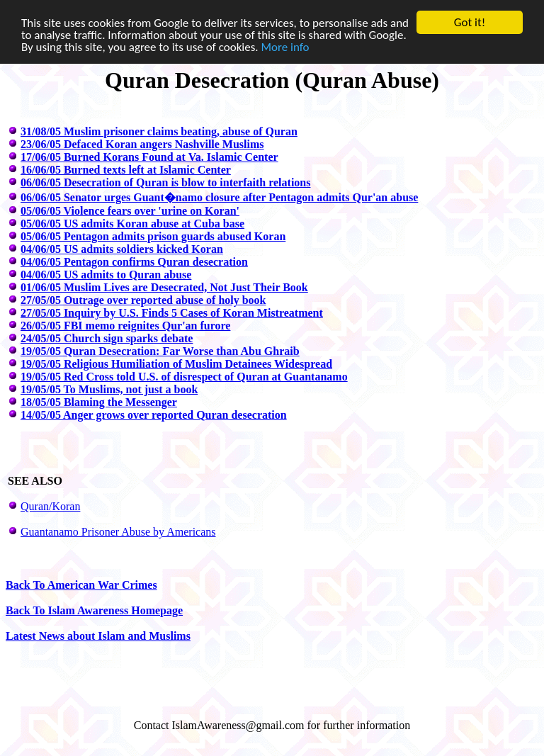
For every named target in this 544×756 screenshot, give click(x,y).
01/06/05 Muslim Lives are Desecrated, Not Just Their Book (164, 287)
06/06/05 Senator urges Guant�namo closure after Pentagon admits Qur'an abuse (219, 197)
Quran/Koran (50, 506)
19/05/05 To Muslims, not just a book (109, 389)
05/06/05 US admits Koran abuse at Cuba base (132, 224)
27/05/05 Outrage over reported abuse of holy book (143, 300)
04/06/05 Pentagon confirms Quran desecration (134, 262)
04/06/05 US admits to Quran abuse (106, 275)
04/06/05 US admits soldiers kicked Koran (122, 249)
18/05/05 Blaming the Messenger (99, 402)
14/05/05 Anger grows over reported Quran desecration (154, 415)
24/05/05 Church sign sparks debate (107, 338)
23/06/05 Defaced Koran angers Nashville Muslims (142, 144)
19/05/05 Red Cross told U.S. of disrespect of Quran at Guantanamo (184, 377)
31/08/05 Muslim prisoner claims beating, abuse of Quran (159, 131)
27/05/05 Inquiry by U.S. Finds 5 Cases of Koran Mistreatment (172, 313)
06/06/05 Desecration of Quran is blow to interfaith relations (165, 182)
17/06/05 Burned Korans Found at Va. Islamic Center (149, 157)
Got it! (470, 22)
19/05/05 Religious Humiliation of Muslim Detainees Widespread (176, 364)
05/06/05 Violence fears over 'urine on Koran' (130, 211)
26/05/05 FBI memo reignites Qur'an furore (125, 326)
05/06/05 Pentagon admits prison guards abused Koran (153, 236)
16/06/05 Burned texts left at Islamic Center (126, 170)
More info (285, 47)
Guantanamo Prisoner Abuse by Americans (118, 532)
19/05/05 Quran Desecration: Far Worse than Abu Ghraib (160, 351)
